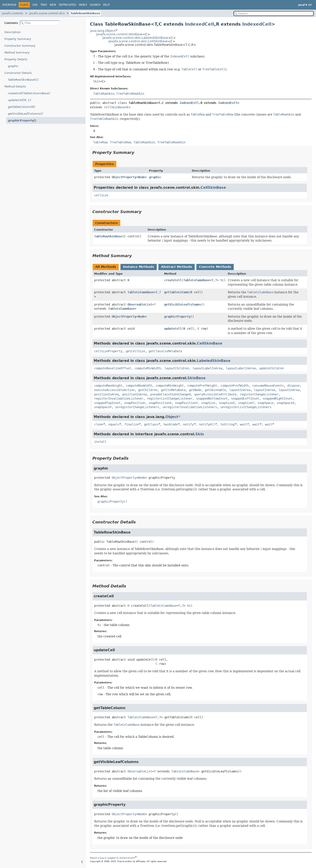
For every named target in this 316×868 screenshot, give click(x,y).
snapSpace (265, 403)
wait (243, 424)
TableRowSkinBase (85, 13)
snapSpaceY (103, 407)
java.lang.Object (103, 31)
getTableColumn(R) (22, 107)
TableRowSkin (104, 94)
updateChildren (271, 368)
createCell (173, 280)
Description (13, 32)
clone (99, 424)
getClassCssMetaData (165, 351)
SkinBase (197, 378)
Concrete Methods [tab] (215, 267)
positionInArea (106, 394)
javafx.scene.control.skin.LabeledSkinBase (135, 38)
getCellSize (135, 351)
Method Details (15, 86)
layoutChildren (177, 368)
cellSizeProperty (108, 351)
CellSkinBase (115, 107)
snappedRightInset (278, 398)
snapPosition (135, 403)
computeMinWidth (148, 368)
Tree (44, 5)
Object (172, 417)
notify (188, 424)
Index (83, 5)
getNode (195, 390)
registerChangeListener (259, 394)
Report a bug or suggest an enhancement (112, 858)
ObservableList (140, 304)
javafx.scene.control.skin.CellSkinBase (138, 41)
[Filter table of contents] (40, 23)
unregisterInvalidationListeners (190, 407)
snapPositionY (186, 403)
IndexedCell (200, 24)
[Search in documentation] (274, 13)
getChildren (148, 390)
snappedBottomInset (212, 398)
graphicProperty (177, 317)
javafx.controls (13, 13)
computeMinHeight (170, 386)
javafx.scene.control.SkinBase (119, 34)
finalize (131, 424)
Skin (97, 81)
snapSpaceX (285, 403)
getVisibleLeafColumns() (25, 114)
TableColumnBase (197, 280)
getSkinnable (215, 390)
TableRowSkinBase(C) (23, 80)
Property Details (16, 59)
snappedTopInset (107, 403)
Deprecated (67, 5)
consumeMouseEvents (268, 386)
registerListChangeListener (170, 398)
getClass (151, 424)
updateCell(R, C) (20, 100)
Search (95, 5)
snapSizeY (246, 403)
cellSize (101, 195)
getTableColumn (176, 292)
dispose (293, 386)
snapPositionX (160, 403)
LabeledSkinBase (214, 361)
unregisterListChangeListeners (246, 407)
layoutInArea (240, 390)
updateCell (173, 329)
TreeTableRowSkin (130, 94)
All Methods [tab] (106, 267)
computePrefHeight (202, 386)
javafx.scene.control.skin (47, 13)
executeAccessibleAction (114, 390)
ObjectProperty (124, 177)
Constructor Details (18, 73)
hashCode (171, 424)
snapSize (208, 403)
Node (142, 177)
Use (35, 5)
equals (114, 424)
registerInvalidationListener (119, 398)
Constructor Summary (20, 46)
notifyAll (207, 424)
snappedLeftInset (245, 398)
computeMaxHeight (108, 386)
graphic (13, 66)
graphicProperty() (22, 120)
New (53, 5)
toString (227, 424)
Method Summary (17, 52)
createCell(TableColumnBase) (29, 93)
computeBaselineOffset (113, 368)
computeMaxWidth (139, 386)
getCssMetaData (173, 390)
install (100, 442)
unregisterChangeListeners (137, 407)
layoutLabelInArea (207, 368)
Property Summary (18, 39)
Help (106, 5)
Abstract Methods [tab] (177, 267)
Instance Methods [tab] (139, 267)
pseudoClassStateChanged (171, 394)
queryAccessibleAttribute (215, 394)
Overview (9, 5)
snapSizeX (227, 403)
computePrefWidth (235, 386)
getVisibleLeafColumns (183, 304)
